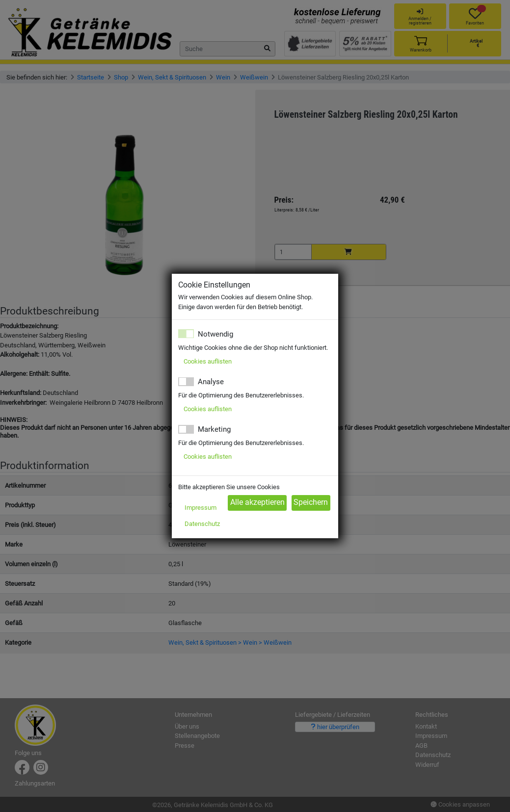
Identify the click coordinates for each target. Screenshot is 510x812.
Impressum (201, 508)
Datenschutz (202, 524)
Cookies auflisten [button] (208, 361)
